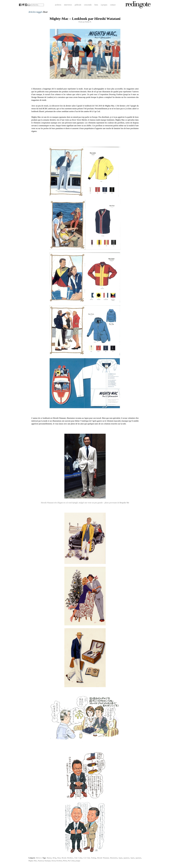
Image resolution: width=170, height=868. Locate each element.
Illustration (114, 858)
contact (113, 5)
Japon (132, 858)
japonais (138, 858)
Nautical (41, 861)
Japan (120, 858)
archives (58, 5)
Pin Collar (71, 861)
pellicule (78, 5)
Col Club (87, 858)
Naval (54, 861)
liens (96, 5)
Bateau (49, 858)
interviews (68, 5)
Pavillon (59, 861)
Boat (59, 858)
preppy (78, 861)
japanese (126, 858)
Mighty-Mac (33, 861)
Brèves (39, 858)
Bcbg (54, 858)
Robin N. (88, 22)
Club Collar (78, 858)
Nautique (48, 861)
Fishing (94, 858)
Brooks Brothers (67, 858)
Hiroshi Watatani (103, 858)
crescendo (88, 5)
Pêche (65, 861)
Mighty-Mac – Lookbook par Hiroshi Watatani (85, 19)
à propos (104, 5)
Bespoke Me (124, 503)
